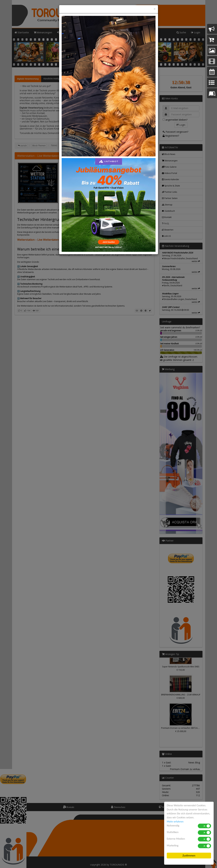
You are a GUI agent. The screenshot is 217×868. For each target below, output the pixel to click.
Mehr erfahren (175, 822)
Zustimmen (189, 856)
